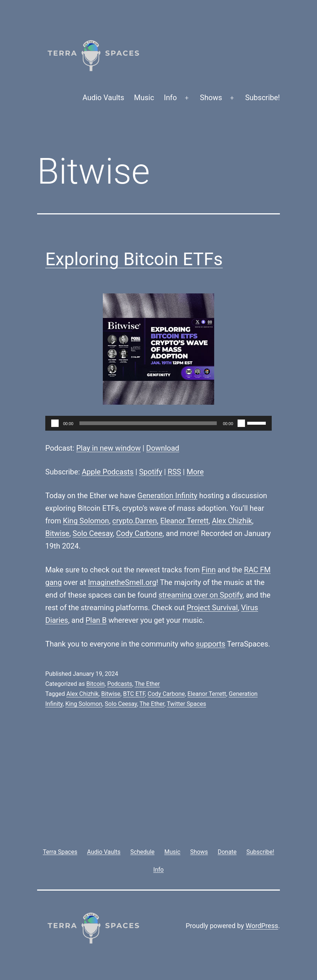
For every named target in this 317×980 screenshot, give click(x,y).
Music (144, 98)
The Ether (147, 684)
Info (171, 98)
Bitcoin (95, 684)
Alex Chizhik (232, 521)
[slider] (148, 423)
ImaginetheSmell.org (122, 582)
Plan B (96, 620)
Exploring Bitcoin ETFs (134, 259)
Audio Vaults (103, 98)
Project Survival (212, 608)
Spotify (151, 472)
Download (163, 448)
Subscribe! (262, 98)
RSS (174, 472)
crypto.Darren (135, 521)
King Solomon (86, 521)
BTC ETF (134, 694)
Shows (211, 98)
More (195, 472)
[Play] (55, 423)
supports (211, 644)
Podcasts (120, 684)
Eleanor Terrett (184, 521)
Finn (209, 570)
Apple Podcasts (108, 472)
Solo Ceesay (93, 533)
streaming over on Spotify (200, 595)
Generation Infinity (167, 496)
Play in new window (108, 448)
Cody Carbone (139, 533)
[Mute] (241, 423)
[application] (158, 423)
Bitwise (57, 533)
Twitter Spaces (186, 704)
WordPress (262, 926)
